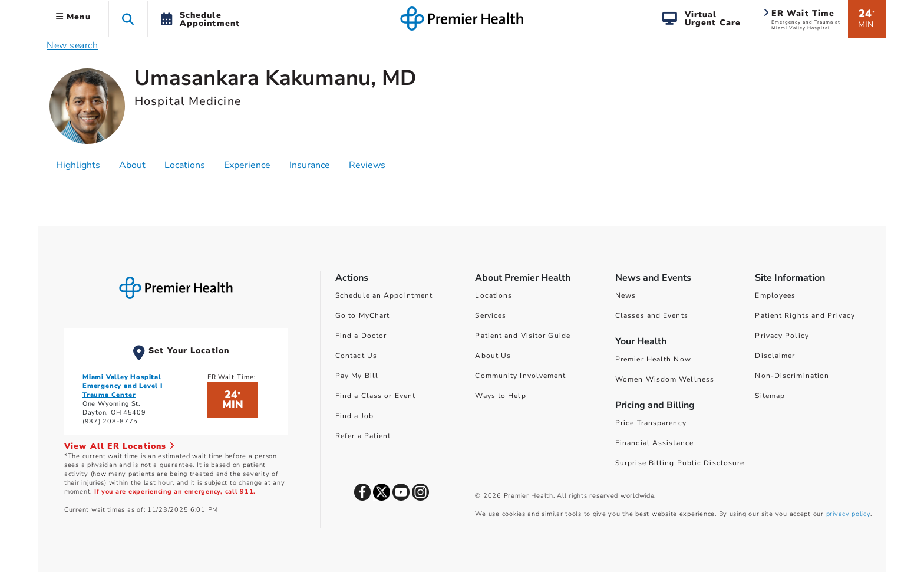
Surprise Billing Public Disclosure (680, 463)
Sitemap (770, 396)
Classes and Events (652, 315)
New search (72, 45)
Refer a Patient (363, 436)
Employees (775, 295)
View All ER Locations (120, 446)
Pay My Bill (357, 376)
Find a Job (354, 416)
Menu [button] (73, 17)
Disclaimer (775, 356)
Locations (494, 295)
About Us (493, 356)
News (626, 295)
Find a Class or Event (375, 396)
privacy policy (848, 514)
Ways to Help (500, 396)
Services (491, 315)
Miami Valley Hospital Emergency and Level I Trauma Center (123, 386)
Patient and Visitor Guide (523, 336)
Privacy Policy (782, 336)
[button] (128, 19)
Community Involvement (520, 376)
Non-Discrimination (792, 376)
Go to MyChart (362, 315)
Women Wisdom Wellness (665, 379)
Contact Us (356, 356)
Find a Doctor (361, 336)
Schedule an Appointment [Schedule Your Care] (384, 295)
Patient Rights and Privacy (805, 315)
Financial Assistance (654, 443)
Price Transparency (651, 423)
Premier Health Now (653, 359)
